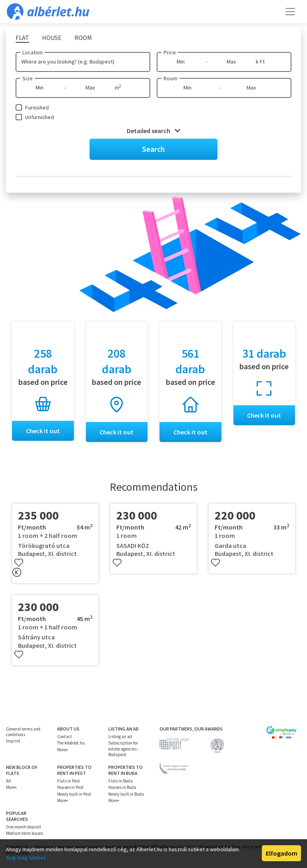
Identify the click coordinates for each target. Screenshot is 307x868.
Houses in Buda (122, 787)
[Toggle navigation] (290, 12)
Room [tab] (83, 38)
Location (33, 52)
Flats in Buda (121, 781)
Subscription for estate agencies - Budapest (124, 749)
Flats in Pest (69, 781)
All (8, 781)
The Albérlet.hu (71, 743)
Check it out (43, 431)
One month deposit (24, 827)
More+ (63, 750)
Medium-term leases (25, 833)
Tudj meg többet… (28, 858)
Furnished (37, 108)
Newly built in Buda (126, 794)
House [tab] (52, 38)
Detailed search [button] (153, 131)
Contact (65, 737)
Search (153, 149)
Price (170, 52)
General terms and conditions (23, 732)
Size (28, 78)
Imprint (13, 741)
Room (170, 78)
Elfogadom (282, 853)
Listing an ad (120, 737)
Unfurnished (40, 117)
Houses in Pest (70, 787)
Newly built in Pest (74, 794)
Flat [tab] (22, 38)
